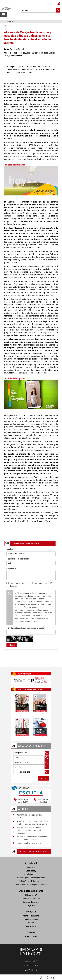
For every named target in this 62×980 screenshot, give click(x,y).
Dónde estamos (31, 919)
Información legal (31, 961)
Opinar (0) (8, 26)
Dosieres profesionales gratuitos (31, 878)
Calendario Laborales (31, 899)
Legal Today (31, 871)
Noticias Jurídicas (31, 874)
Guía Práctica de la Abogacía (31, 881)
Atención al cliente (31, 916)
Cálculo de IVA (31, 895)
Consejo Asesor (31, 926)
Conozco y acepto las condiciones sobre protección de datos (31, 585)
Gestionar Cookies (31, 966)
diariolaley (31, 867)
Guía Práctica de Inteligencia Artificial (31, 885)
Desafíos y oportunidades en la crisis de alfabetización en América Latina (32, 823)
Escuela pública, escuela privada (30, 843)
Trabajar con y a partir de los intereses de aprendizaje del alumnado (29, 830)
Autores (31, 923)
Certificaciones (31, 970)
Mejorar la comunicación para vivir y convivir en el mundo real (32, 838)
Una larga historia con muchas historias (29, 816)
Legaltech (31, 906)
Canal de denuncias (31, 902)
